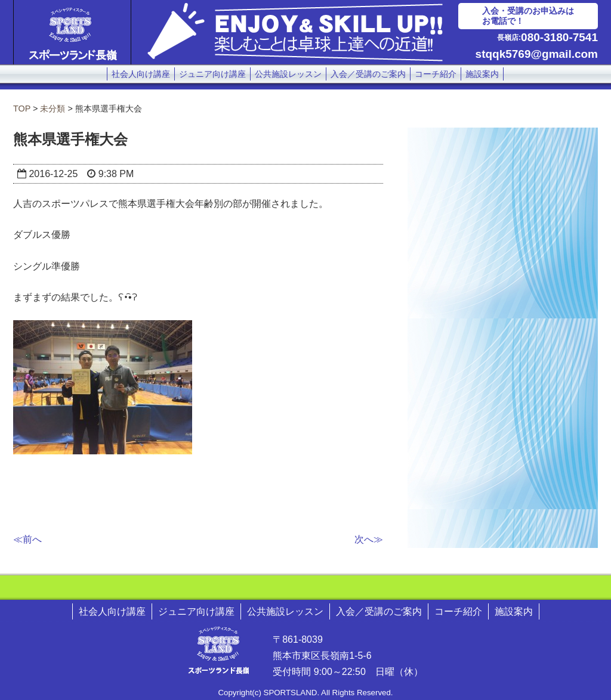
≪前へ (27, 539)
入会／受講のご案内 (368, 74)
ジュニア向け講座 (212, 74)
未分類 (53, 109)
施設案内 (482, 74)
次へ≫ (369, 539)
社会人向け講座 (141, 74)
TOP (22, 109)
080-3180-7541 (559, 37)
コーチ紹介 (436, 74)
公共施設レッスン (288, 74)
